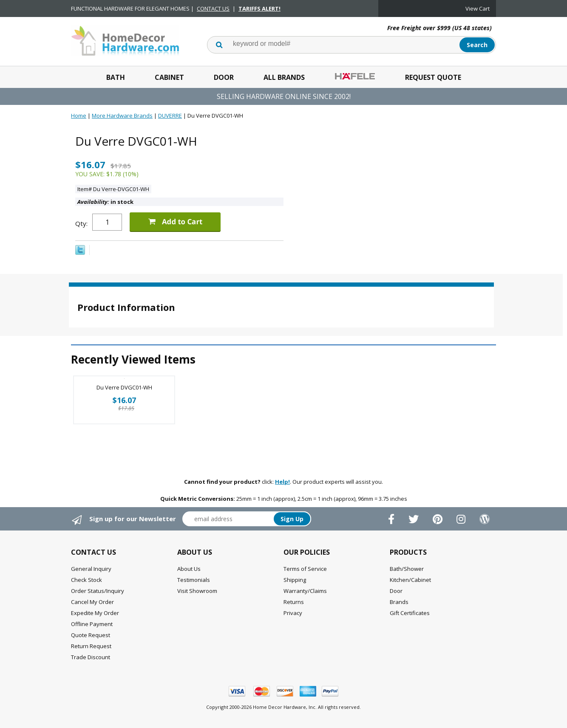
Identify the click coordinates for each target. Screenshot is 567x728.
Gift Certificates (410, 613)
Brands (399, 602)
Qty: (81, 223)
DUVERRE (170, 116)
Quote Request (91, 635)
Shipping (295, 580)
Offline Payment (92, 624)
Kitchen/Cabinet (410, 580)
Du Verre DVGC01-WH (124, 387)
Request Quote (433, 77)
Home (79, 116)
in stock (105, 202)
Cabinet (169, 77)
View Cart (478, 8)
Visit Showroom (197, 591)
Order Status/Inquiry (98, 591)
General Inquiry (91, 569)
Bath (116, 77)
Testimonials (194, 580)
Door (224, 77)
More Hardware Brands (122, 116)
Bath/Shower (407, 569)
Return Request (91, 646)
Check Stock (86, 580)
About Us (189, 569)
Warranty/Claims (305, 591)
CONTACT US (213, 8)
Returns (294, 602)
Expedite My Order (95, 613)
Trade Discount (91, 657)
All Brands (284, 77)
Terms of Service (305, 569)
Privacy (293, 613)
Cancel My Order (92, 602)
